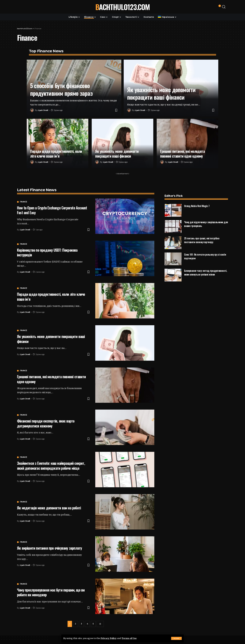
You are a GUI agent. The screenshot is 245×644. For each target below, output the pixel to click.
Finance (23, 202)
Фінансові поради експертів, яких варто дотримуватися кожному (46, 423)
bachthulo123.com (122, 7)
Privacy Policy (109, 638)
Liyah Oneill (43, 110)
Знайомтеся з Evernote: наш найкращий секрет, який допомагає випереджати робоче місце (51, 466)
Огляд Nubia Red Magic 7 (197, 199)
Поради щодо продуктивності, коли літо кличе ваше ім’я (56, 154)
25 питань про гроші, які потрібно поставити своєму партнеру (202, 234)
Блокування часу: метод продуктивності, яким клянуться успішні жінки (206, 266)
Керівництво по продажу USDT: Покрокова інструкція (47, 252)
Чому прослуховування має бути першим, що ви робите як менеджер (51, 592)
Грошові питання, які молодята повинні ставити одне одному (182, 154)
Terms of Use (129, 638)
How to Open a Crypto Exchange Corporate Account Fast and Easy (52, 210)
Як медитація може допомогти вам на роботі (49, 508)
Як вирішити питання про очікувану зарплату (49, 548)
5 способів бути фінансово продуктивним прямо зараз (61, 89)
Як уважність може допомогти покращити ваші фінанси (161, 93)
